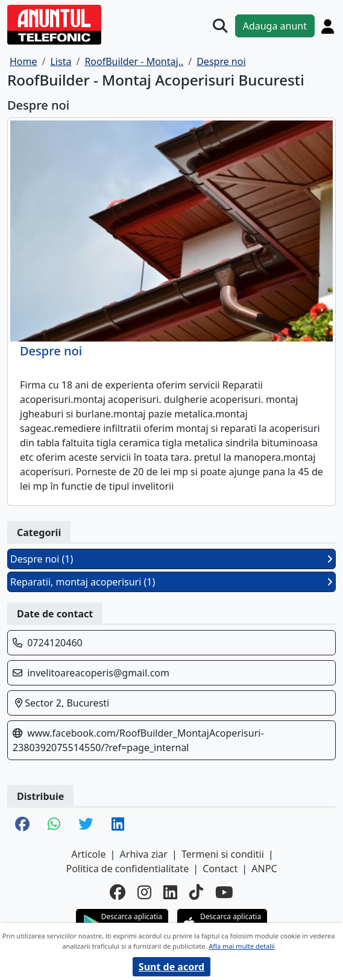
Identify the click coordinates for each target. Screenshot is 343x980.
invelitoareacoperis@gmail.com (98, 673)
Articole (88, 854)
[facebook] (118, 892)
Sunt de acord (171, 967)
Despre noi (51, 351)
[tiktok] (196, 892)
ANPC (264, 869)
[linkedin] (170, 892)
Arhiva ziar (144, 854)
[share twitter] (86, 825)
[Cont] (328, 26)
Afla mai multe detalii (241, 946)
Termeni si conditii (223, 854)
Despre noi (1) (171, 559)
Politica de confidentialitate (127, 869)
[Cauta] (220, 26)
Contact (220, 869)
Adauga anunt (275, 26)
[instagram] (144, 892)
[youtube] (224, 892)
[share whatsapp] (54, 825)
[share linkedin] (118, 825)
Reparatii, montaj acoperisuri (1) (171, 582)
